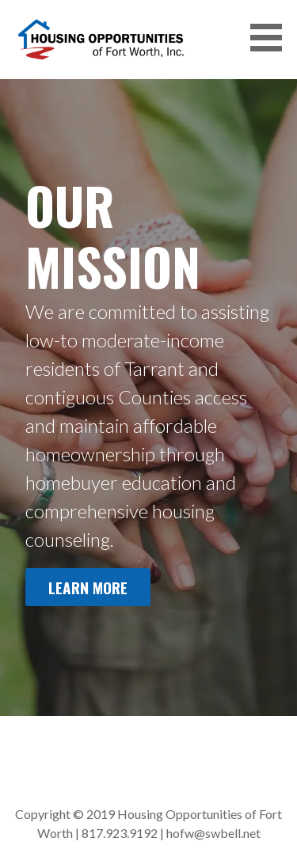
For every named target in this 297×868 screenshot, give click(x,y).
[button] (272, 38)
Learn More (88, 588)
